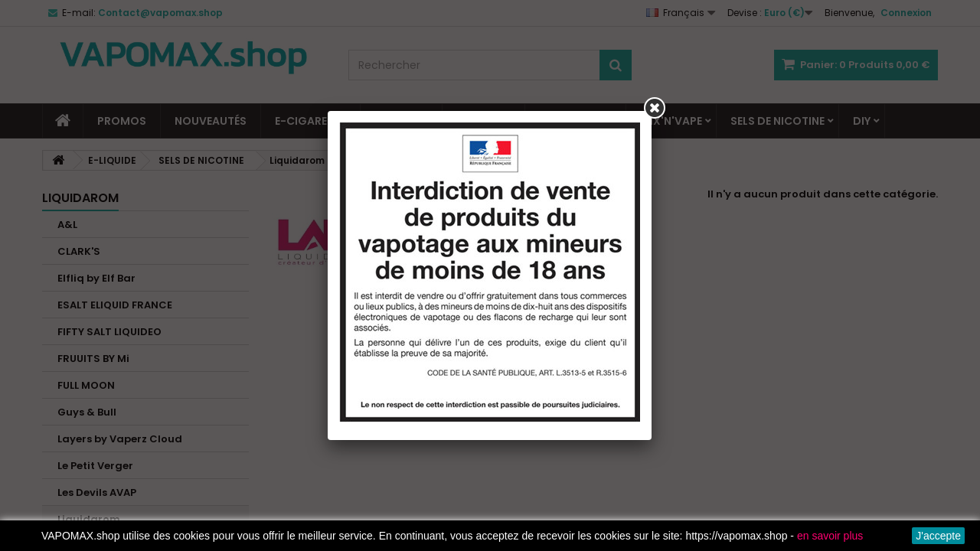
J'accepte (938, 536)
